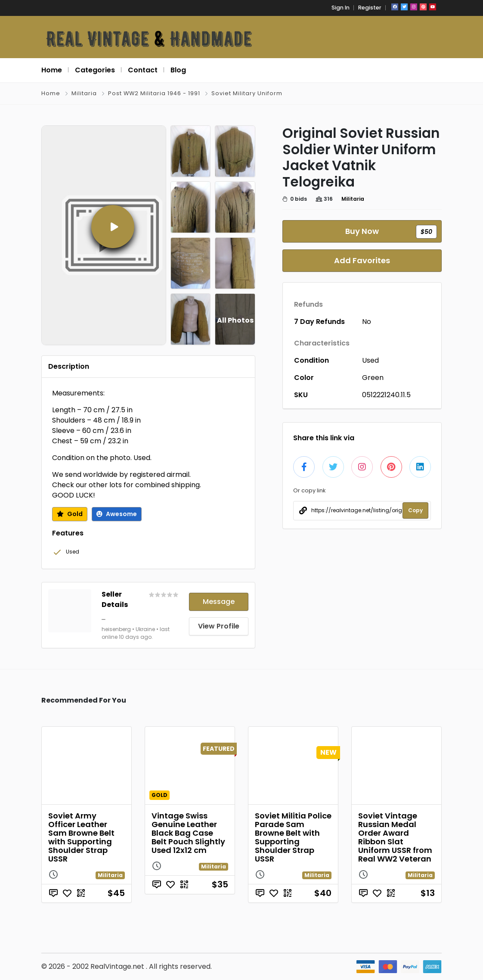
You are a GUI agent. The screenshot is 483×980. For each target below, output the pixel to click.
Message (219, 602)
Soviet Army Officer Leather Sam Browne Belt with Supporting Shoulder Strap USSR (81, 837)
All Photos (235, 320)
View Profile (219, 626)
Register (370, 8)
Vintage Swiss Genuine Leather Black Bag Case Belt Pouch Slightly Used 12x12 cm (188, 833)
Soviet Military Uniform (247, 93)
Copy (415, 510)
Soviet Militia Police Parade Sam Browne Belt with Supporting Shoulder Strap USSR (293, 837)
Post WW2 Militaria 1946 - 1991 (154, 93)
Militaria (84, 93)
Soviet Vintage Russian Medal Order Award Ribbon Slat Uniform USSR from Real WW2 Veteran (395, 837)
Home (51, 93)
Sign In (341, 8)
